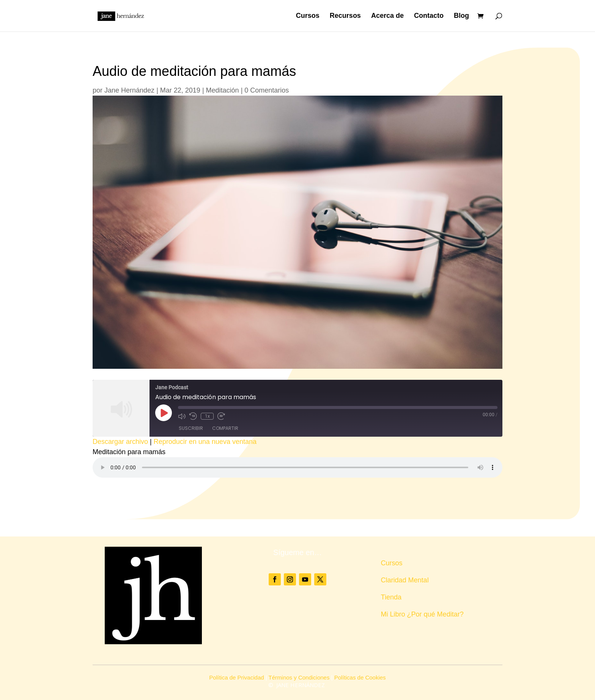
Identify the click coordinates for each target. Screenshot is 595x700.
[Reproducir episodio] (164, 413)
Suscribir (191, 428)
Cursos (308, 17)
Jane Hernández (129, 90)
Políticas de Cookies (360, 677)
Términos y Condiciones (299, 677)
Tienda (391, 597)
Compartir (225, 428)
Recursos (345, 17)
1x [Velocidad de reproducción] (207, 416)
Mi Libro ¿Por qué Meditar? (422, 614)
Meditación (223, 90)
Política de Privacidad (236, 677)
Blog (461, 17)
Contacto (429, 17)
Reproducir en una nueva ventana (205, 442)
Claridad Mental (405, 580)
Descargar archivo (120, 442)
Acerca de (387, 17)
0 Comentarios (267, 90)
